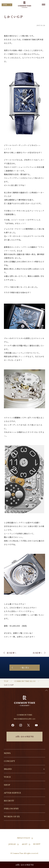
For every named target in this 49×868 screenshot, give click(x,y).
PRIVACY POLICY (24, 838)
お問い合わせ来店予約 (25, 737)
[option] (42, 866)
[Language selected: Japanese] (7, 5)
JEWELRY (12, 844)
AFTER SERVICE (12, 793)
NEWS (7, 753)
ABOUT (25, 844)
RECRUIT (9, 801)
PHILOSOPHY (11, 809)
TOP (6, 681)
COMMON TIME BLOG (25, 681)
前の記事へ (12, 653)
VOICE (7, 777)
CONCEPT (9, 761)
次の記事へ (37, 653)
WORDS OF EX (12, 817)
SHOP (7, 785)
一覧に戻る (25, 668)
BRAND (8, 769)
